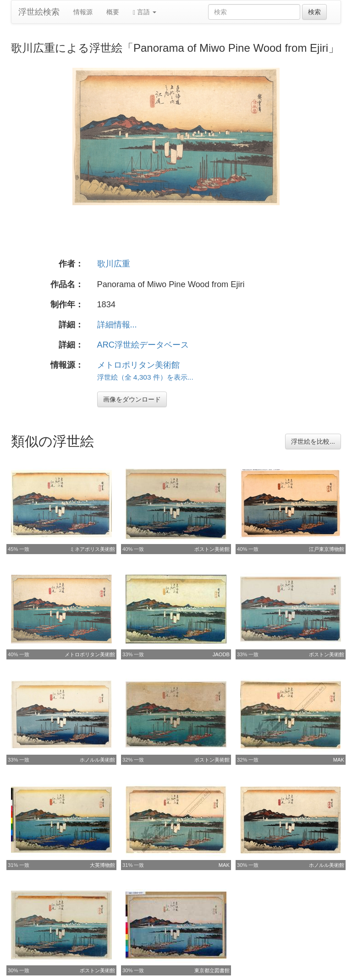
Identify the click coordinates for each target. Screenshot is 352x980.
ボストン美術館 (212, 549)
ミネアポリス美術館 (92, 549)
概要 (113, 12)
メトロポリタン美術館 (138, 365)
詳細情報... (117, 325)
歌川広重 (114, 264)
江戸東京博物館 (327, 549)
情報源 (83, 12)
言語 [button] (145, 12)
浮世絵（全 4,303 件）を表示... (145, 377)
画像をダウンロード (132, 399)
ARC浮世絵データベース (143, 345)
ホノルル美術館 (97, 760)
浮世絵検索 (39, 12)
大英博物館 (102, 865)
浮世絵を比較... (313, 441)
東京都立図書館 (212, 970)
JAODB (221, 654)
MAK (339, 760)
